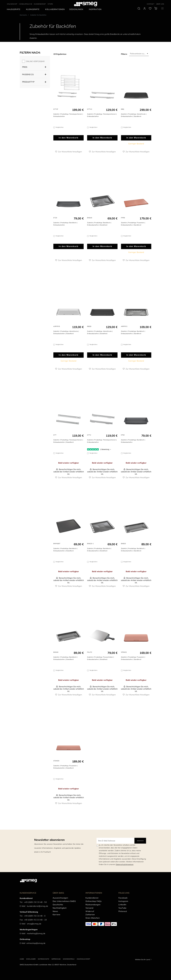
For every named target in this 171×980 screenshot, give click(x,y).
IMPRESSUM (56, 959)
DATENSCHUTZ (44, 959)
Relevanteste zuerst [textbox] (139, 54)
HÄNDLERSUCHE (26, 4)
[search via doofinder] (139, 8)
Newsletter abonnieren (49, 840)
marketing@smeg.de (36, 933)
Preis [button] (25, 67)
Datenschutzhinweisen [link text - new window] (125, 864)
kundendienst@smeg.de (37, 906)
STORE (50, 4)
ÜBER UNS (160, 4)
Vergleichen (60, 127)
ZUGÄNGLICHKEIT (83, 959)
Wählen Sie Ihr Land (142, 959)
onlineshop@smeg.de (36, 943)
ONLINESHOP (12, 4)
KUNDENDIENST (40, 4)
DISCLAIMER (31, 959)
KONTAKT (151, 4)
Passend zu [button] (28, 74)
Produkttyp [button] (28, 82)
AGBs (22, 959)
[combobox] (139, 54)
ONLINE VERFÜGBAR (35, 61)
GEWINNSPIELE (69, 959)
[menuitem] (14, 9)
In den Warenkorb (69, 138)
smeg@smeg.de (34, 924)
